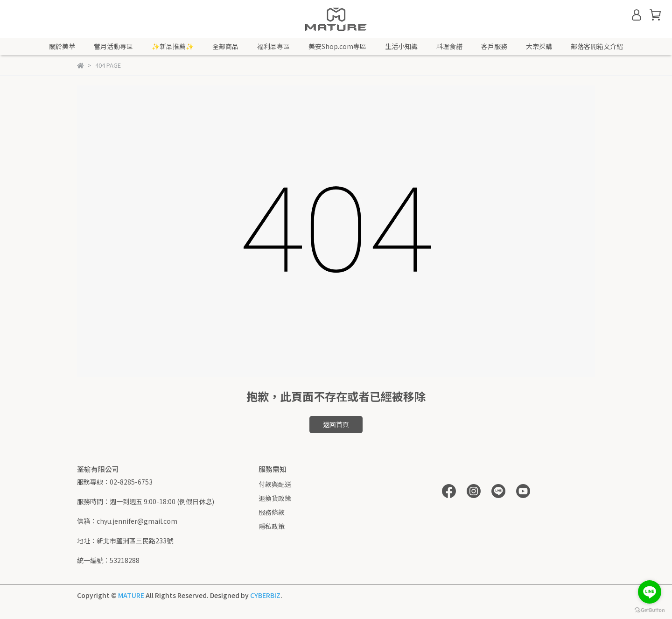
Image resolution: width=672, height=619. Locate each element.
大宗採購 (539, 46)
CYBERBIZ (265, 595)
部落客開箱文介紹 (597, 46)
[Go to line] (650, 592)
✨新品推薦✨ (173, 46)
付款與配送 (275, 484)
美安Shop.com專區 (337, 46)
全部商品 (225, 46)
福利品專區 (273, 46)
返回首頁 (336, 424)
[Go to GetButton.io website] (650, 610)
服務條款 (272, 512)
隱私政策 (272, 526)
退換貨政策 (275, 498)
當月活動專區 (113, 46)
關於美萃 (62, 46)
